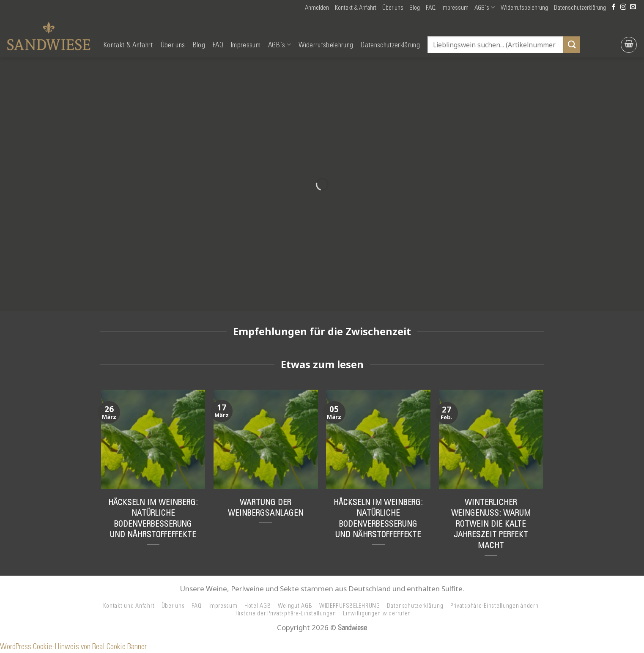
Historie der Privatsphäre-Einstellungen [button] (286, 613)
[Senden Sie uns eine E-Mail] (633, 7)
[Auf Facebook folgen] (614, 7)
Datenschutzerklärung (580, 8)
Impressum (455, 8)
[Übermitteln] (572, 45)
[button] (317, 8)
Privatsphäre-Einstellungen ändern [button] (495, 606)
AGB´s (485, 7)
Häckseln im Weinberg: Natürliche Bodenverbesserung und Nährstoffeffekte (153, 518)
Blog (415, 8)
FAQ (431, 8)
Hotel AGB (258, 606)
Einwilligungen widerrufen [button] (377, 613)
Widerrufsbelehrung (524, 8)
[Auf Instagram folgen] (623, 7)
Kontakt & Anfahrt (356, 8)
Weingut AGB (295, 606)
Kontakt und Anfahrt (129, 606)
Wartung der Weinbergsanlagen (266, 508)
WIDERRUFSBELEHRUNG (350, 606)
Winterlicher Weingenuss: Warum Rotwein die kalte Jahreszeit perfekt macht (491, 524)
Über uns (393, 8)
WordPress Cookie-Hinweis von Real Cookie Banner (73, 646)
